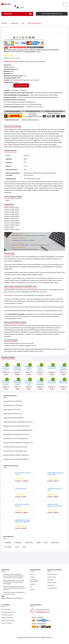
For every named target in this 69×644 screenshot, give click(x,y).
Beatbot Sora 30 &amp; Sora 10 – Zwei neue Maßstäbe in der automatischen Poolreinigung (14, 584)
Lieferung (33, 586)
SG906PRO (8, 544)
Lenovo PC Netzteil (7, 627)
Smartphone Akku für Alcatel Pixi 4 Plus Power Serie (18, 444)
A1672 (46, 544)
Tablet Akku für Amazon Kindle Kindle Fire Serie (16, 427)
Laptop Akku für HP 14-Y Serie (12, 411)
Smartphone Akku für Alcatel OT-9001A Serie (16, 456)
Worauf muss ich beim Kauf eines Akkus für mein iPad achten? (14, 596)
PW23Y (8, 202)
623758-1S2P (29, 544)
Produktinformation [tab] (13, 121)
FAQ (31, 589)
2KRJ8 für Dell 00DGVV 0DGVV (29, 369)
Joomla (14, 601)
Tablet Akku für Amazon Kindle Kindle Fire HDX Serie (18, 423)
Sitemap (32, 592)
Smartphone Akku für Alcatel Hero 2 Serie (15, 452)
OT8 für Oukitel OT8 (21, 490)
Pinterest (20, 601)
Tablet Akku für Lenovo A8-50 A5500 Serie (15, 440)
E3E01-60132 (55, 544)
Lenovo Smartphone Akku (9, 615)
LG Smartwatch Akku (7, 618)
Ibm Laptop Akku (6, 612)
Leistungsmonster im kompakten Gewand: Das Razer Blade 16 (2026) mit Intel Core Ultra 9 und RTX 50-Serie (14, 577)
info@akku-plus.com (43, 615)
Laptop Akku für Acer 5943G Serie (13, 407)
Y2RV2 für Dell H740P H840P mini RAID (17, 384)
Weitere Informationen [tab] (34, 121)
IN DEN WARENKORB (21, 87)
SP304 (17, 548)
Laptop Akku (14, 24)
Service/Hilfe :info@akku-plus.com (52, 15)
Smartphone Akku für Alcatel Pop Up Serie (15, 448)
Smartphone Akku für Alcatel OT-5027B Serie (16, 460)
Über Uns (33, 576)
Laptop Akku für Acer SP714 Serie (13, 402)
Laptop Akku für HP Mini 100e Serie (13, 419)
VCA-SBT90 (8, 548)
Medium (9, 601)
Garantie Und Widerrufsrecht (34, 582)
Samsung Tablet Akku (7, 621)
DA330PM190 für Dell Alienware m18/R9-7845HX (40, 371)
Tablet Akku (51, 581)
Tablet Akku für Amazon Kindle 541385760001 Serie (18, 431)
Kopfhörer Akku (52, 578)
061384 (38, 544)
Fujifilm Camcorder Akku (8, 624)
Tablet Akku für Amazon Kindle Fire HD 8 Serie (16, 436)
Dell (23, 24)
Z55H (24, 548)
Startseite (4, 24)
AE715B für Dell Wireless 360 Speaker (6, 384)
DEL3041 (12, 68)
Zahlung (32, 578)
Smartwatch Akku (52, 576)
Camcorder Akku (52, 584)
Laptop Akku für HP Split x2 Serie (13, 415)
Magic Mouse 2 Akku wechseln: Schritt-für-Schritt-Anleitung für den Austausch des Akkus (14, 590)
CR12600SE (18, 544)
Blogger (4, 601)
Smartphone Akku (52, 590)
